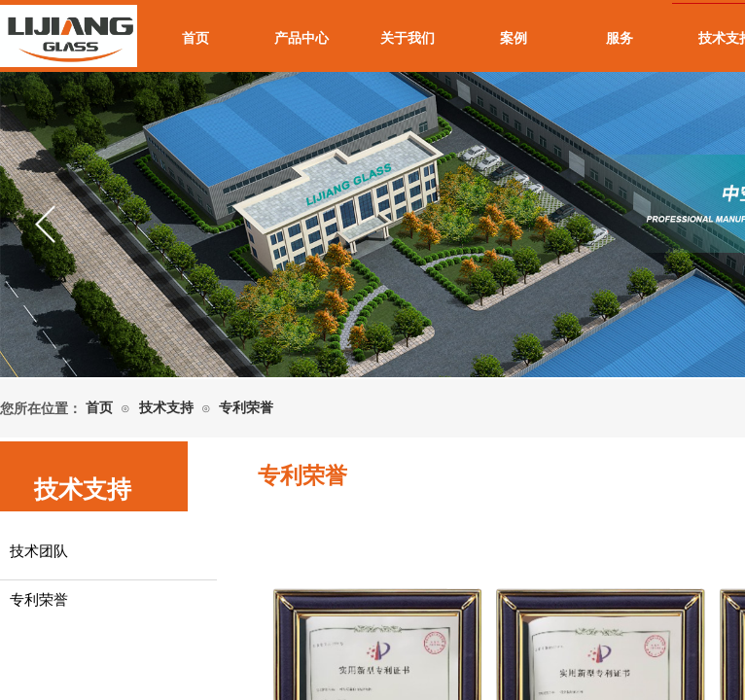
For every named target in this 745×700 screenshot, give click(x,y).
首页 (195, 38)
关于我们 (408, 38)
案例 (514, 38)
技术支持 (166, 408)
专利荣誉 (246, 408)
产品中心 (302, 38)
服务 (620, 38)
